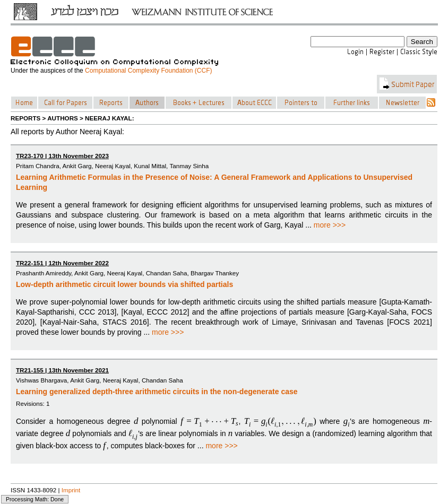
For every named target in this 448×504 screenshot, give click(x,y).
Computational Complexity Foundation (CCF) (148, 71)
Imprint (71, 490)
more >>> (330, 225)
